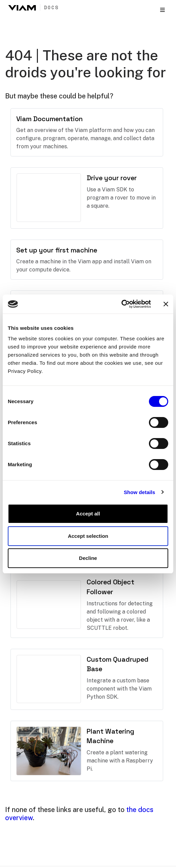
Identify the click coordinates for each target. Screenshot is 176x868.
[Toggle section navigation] (162, 10)
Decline (88, 558)
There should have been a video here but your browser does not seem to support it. (49, 198)
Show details (140, 492)
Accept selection (88, 536)
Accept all (88, 514)
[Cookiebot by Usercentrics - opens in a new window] (121, 304)
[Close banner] (166, 304)
